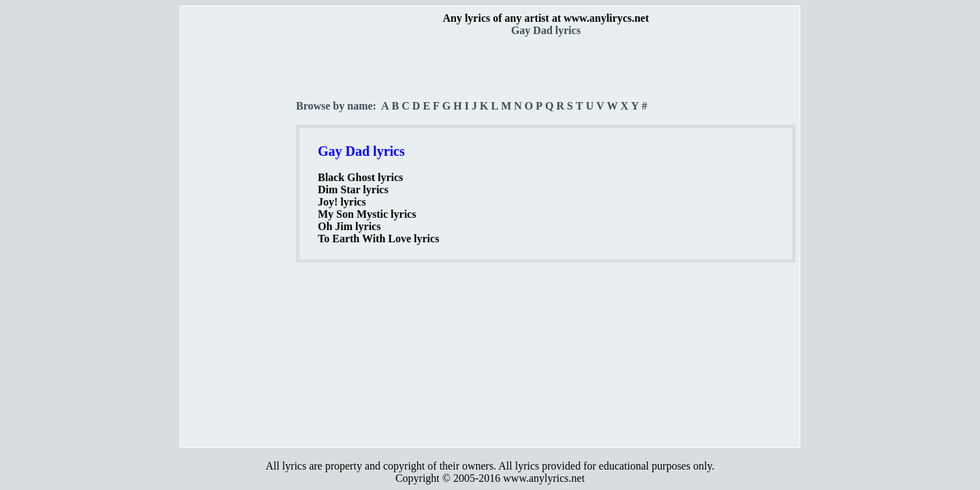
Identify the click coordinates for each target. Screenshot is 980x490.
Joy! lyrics (342, 202)
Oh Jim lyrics (349, 226)
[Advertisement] (239, 239)
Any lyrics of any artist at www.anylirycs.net (545, 18)
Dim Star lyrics (353, 190)
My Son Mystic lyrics (367, 214)
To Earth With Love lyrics (378, 239)
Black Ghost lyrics (360, 177)
